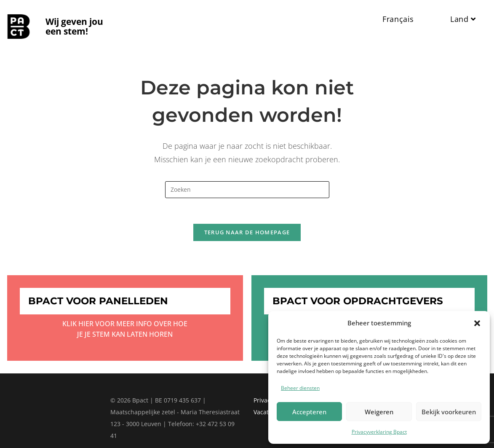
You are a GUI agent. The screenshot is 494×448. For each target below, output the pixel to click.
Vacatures (267, 412)
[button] (477, 323)
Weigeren (379, 412)
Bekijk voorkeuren (449, 412)
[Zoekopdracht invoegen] (247, 190)
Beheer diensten (300, 388)
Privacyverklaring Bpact (379, 432)
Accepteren (309, 412)
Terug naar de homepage (247, 232)
